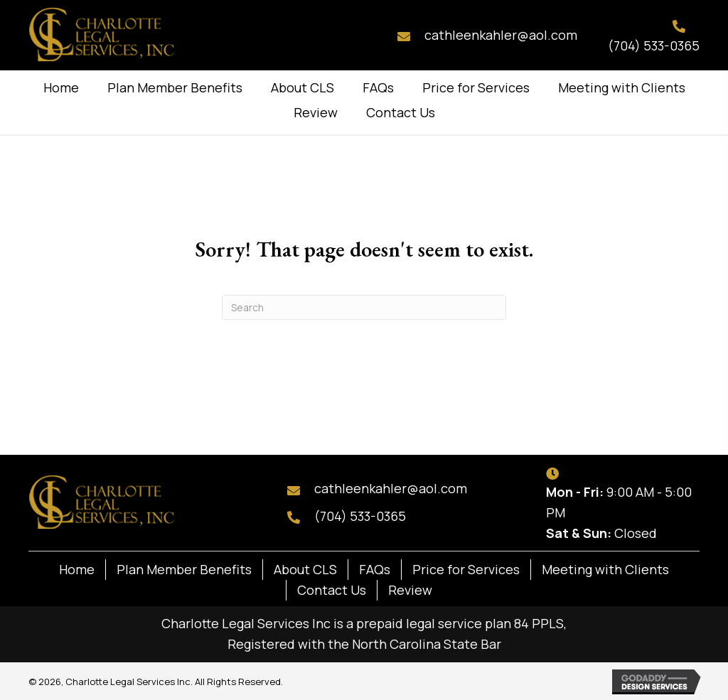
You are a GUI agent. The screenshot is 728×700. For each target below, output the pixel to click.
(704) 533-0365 (654, 45)
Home (77, 569)
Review (410, 590)
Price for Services (466, 569)
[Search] (364, 307)
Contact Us (332, 590)
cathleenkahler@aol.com (501, 35)
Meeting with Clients (605, 569)
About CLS (305, 569)
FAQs (375, 569)
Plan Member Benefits (184, 569)
